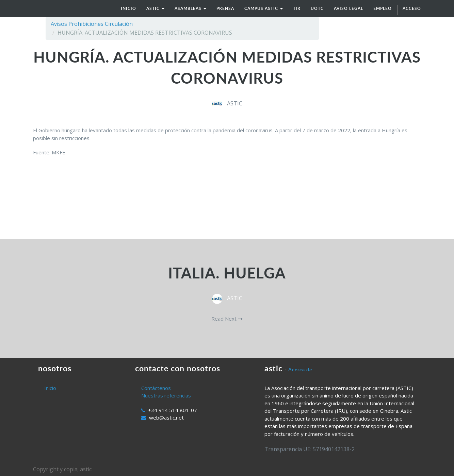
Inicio (50, 388)
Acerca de (300, 369)
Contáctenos (156, 388)
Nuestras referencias (166, 395)
